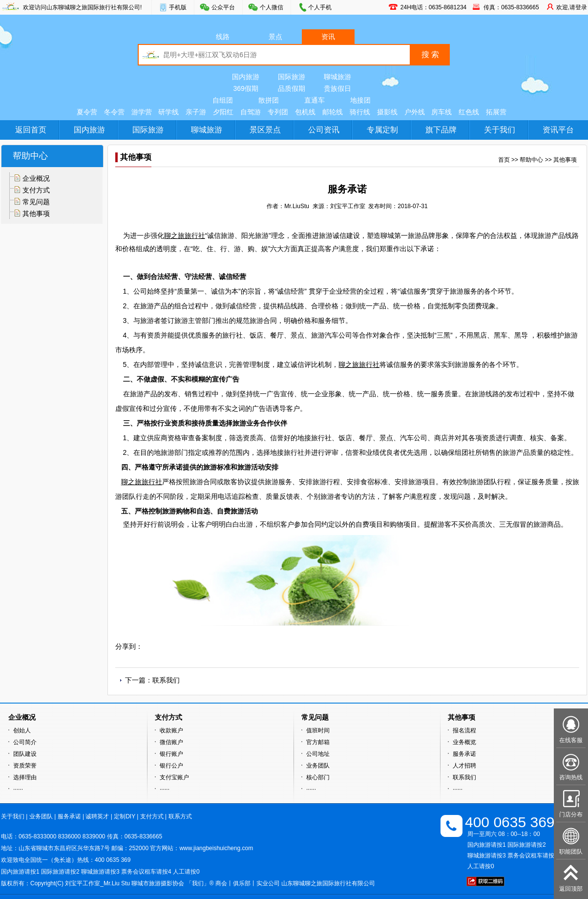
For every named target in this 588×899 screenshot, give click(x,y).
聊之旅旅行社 (185, 235)
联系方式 (180, 816)
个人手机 (320, 7)
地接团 (360, 100)
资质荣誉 (25, 766)
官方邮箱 (318, 742)
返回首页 (31, 130)
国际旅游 (292, 77)
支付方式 (36, 190)
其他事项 (36, 214)
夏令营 (87, 112)
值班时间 (318, 730)
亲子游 (196, 112)
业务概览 (464, 742)
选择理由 (25, 777)
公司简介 (25, 742)
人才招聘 (464, 766)
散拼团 (269, 100)
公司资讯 (324, 130)
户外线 (415, 112)
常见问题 (36, 202)
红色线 (469, 112)
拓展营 (496, 112)
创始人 (22, 730)
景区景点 (265, 130)
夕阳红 (223, 112)
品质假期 (292, 88)
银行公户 (171, 766)
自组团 (223, 100)
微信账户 (171, 742)
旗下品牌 (441, 130)
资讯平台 (558, 130)
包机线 (305, 112)
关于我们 (500, 130)
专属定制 (382, 130)
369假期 (245, 88)
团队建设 (25, 754)
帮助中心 (531, 160)
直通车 (315, 100)
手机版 (178, 7)
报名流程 (464, 730)
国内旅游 (246, 77)
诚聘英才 (97, 816)
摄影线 (387, 112)
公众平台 (223, 7)
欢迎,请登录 (572, 7)
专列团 (278, 112)
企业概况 (36, 178)
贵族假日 (337, 88)
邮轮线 (333, 112)
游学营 (142, 112)
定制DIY (125, 816)
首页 (504, 160)
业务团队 (318, 766)
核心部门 (318, 777)
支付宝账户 (174, 777)
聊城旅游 (337, 77)
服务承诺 (464, 754)
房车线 (441, 112)
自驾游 (251, 112)
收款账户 (171, 730)
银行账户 (171, 754)
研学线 (168, 112)
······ (18, 789)
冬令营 (114, 112)
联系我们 (166, 680)
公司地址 (318, 754)
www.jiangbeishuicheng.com (216, 848)
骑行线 (360, 112)
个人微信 (272, 7)
